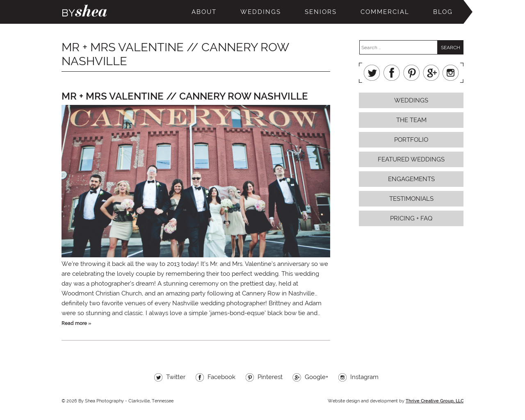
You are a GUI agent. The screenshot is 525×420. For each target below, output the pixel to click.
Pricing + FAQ (411, 218)
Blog (443, 12)
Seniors (321, 12)
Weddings (261, 12)
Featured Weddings (411, 159)
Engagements (411, 179)
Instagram (451, 73)
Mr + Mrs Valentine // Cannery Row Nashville (185, 96)
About (204, 12)
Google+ (431, 73)
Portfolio (411, 140)
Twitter (372, 73)
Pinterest (411, 73)
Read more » (76, 323)
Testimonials (411, 199)
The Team (411, 120)
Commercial (385, 12)
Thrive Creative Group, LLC (435, 401)
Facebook (392, 73)
